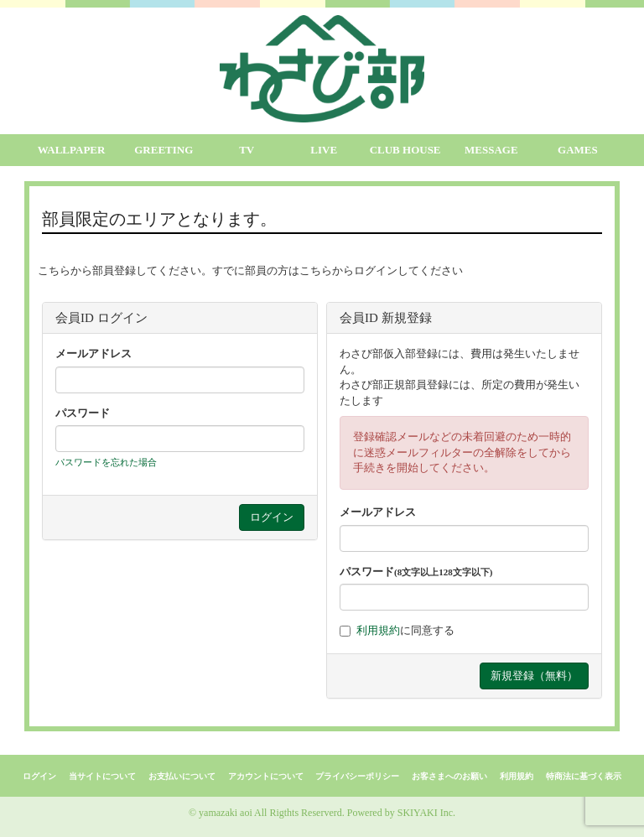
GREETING (164, 150)
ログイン (39, 776)
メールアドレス (93, 354)
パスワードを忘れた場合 (106, 462)
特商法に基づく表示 (584, 776)
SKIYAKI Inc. (426, 813)
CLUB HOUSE (405, 150)
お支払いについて (182, 776)
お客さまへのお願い (449, 776)
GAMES (578, 150)
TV (247, 150)
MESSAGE (491, 150)
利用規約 (378, 630)
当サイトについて (102, 776)
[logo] (322, 69)
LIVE (324, 150)
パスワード (83, 413)
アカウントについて (266, 776)
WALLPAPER (72, 150)
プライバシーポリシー (357, 776)
